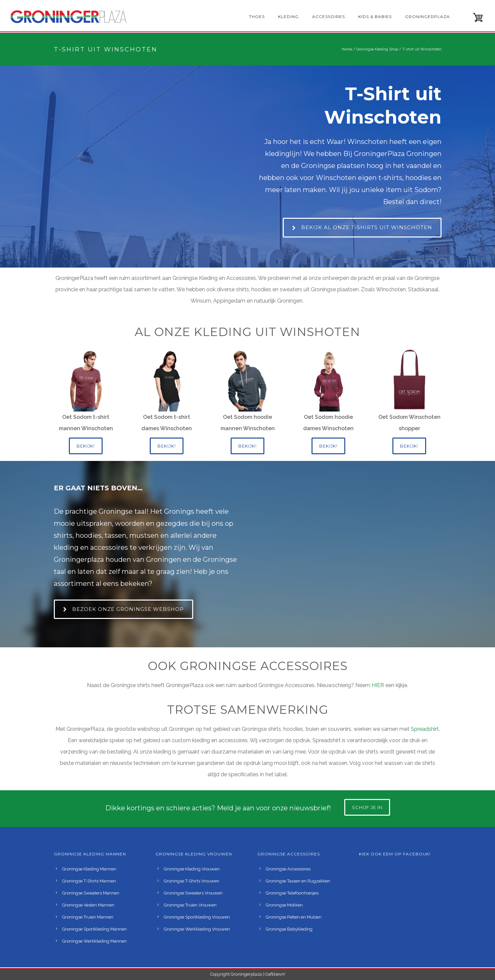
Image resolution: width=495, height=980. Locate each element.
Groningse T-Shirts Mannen (89, 881)
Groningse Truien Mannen (88, 917)
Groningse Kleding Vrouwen (192, 869)
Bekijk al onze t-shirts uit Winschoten (362, 227)
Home (347, 49)
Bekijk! (86, 446)
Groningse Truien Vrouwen (190, 905)
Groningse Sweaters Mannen (91, 893)
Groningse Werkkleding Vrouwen (197, 929)
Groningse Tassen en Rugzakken (298, 881)
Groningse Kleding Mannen (89, 869)
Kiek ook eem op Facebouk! (395, 854)
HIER (379, 685)
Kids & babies (375, 17)
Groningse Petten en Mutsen (294, 917)
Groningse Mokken (284, 905)
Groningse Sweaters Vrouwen (193, 893)
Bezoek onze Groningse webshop (123, 609)
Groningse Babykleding (289, 929)
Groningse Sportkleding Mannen (94, 929)
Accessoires (329, 17)
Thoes (257, 17)
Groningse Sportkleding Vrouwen (197, 917)
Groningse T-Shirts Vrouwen (192, 881)
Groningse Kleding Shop (377, 49)
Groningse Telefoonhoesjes (292, 893)
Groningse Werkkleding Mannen (94, 941)
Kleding (288, 17)
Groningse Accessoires (288, 869)
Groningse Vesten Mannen (88, 905)
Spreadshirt (425, 729)
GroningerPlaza (427, 17)
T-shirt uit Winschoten (422, 49)
